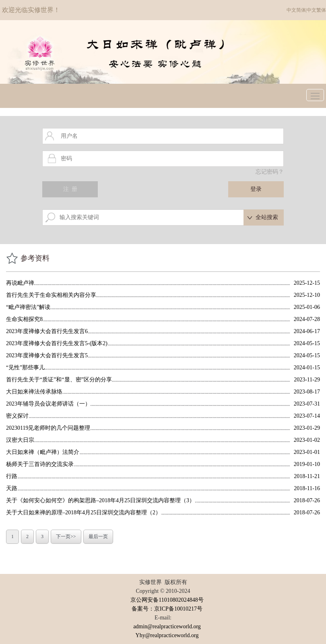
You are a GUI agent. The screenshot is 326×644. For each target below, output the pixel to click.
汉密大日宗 (20, 440)
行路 (12, 476)
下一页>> (66, 536)
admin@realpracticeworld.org (167, 626)
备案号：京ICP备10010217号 (167, 609)
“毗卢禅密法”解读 (28, 307)
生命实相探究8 (24, 319)
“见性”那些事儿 (25, 368)
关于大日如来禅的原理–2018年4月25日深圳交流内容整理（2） (84, 513)
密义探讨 (17, 416)
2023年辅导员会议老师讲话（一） (48, 404)
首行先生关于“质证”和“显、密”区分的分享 (59, 380)
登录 (256, 189)
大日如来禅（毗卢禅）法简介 (43, 452)
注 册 (70, 189)
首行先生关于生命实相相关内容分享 (51, 295)
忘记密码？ (270, 172)
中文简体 (296, 10)
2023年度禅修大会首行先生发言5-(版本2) (57, 343)
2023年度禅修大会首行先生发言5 (47, 355)
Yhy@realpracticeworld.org (167, 635)
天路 (12, 488)
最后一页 (98, 536)
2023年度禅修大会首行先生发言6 (47, 331)
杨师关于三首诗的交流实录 (40, 464)
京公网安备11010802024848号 (167, 600)
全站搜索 (267, 217)
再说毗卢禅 (20, 283)
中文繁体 (316, 10)
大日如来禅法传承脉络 (34, 392)
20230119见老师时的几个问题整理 (48, 428)
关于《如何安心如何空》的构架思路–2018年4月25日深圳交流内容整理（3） (100, 500)
